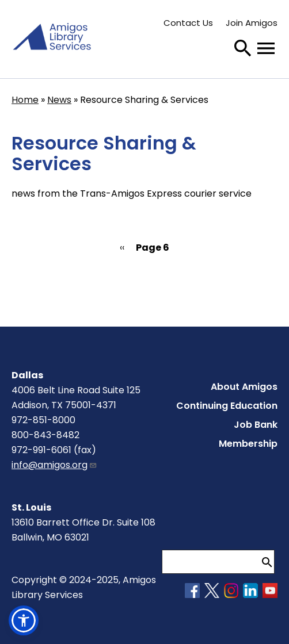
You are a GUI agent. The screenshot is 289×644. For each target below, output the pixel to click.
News (59, 100)
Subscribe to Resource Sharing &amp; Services (16, 290)
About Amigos (244, 387)
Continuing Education (227, 406)
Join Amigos (252, 23)
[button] (24, 620)
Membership (248, 444)
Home (25, 100)
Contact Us (188, 23)
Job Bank (256, 425)
